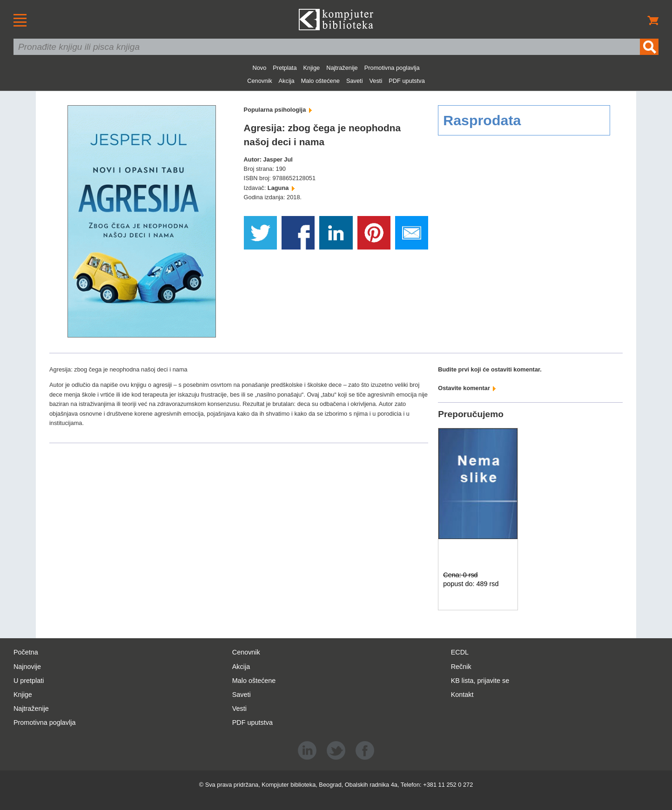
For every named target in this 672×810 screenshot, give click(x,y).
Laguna (281, 188)
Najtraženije (342, 68)
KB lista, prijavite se (480, 681)
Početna (26, 652)
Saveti (355, 81)
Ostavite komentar (467, 388)
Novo (259, 68)
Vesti (376, 81)
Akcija (287, 81)
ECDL (460, 652)
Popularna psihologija (278, 110)
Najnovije (27, 667)
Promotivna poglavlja (392, 68)
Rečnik (461, 667)
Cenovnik (259, 81)
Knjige (312, 68)
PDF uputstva (407, 81)
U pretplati (29, 681)
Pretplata (285, 68)
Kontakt (462, 695)
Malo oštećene (320, 81)
